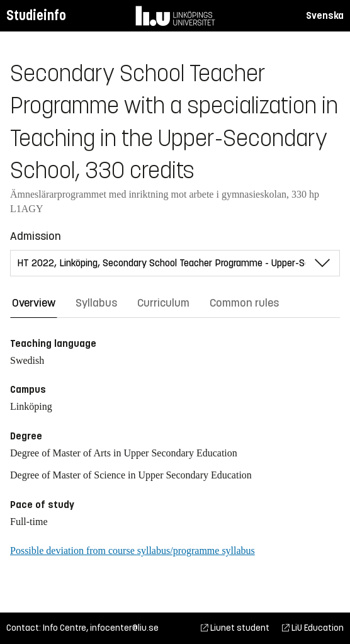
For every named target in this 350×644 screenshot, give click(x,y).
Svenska (325, 15)
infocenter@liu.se (124, 628)
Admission (36, 236)
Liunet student (235, 628)
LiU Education (313, 628)
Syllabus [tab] (96, 303)
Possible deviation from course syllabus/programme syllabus (133, 551)
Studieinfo (36, 15)
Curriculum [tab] (163, 303)
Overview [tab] (34, 303)
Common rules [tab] (244, 303)
